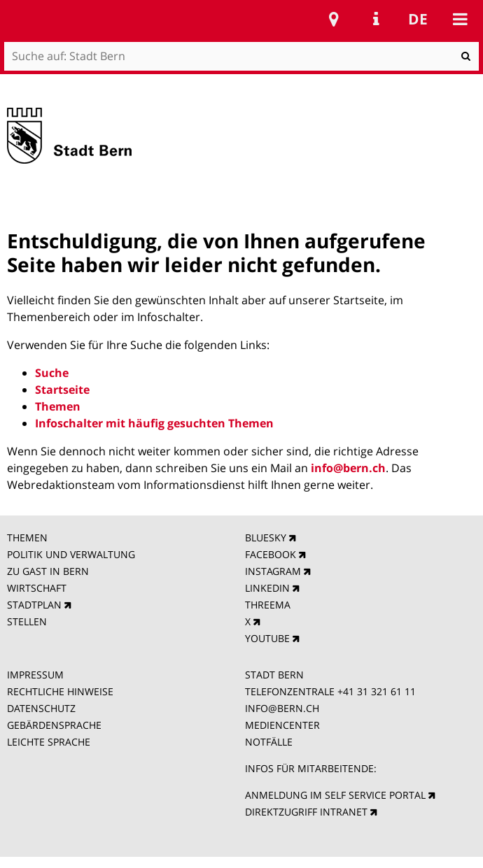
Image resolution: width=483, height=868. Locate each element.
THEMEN (27, 538)
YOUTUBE (267, 638)
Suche (52, 373)
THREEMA (268, 605)
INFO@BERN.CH (282, 708)
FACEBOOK (271, 554)
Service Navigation (376, 19)
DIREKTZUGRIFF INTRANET (306, 812)
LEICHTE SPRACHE (49, 742)
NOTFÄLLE (269, 742)
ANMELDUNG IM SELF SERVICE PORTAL (335, 795)
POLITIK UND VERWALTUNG (71, 554)
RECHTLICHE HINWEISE (60, 691)
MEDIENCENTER (282, 725)
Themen (58, 406)
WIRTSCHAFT (37, 588)
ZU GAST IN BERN (48, 571)
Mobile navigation (460, 19)
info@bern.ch (348, 468)
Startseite (62, 390)
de (418, 19)
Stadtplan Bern (334, 19)
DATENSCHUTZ (41, 708)
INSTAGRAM (273, 571)
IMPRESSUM (35, 675)
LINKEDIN (267, 588)
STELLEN (27, 621)
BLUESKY (266, 538)
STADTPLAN (34, 605)
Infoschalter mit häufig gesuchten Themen (154, 423)
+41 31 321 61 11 (377, 691)
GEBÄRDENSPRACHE (54, 725)
